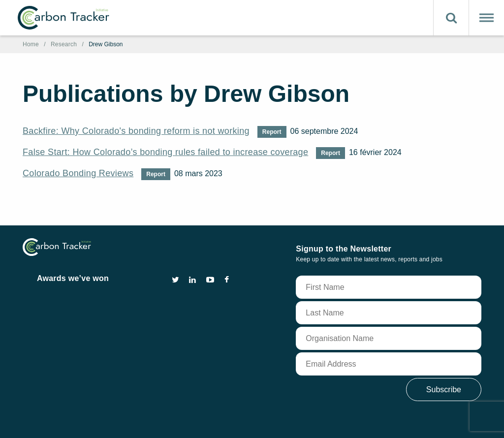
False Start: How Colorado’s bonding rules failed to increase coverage (165, 152)
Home (31, 44)
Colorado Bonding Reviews (78, 173)
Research (64, 44)
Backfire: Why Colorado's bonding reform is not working (136, 131)
